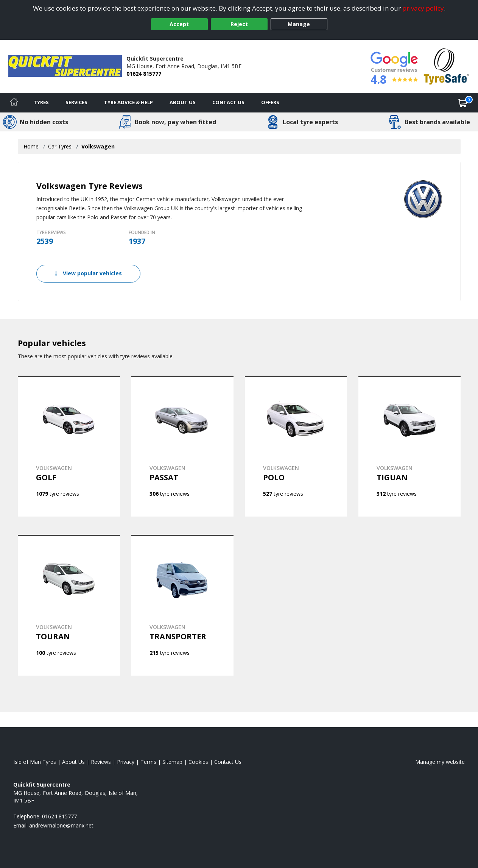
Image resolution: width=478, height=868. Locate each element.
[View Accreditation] (446, 66)
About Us (183, 102)
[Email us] (61, 825)
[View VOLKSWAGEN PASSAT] (182, 446)
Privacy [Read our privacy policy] (126, 762)
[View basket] (463, 103)
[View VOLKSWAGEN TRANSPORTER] (182, 605)
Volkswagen (98, 146)
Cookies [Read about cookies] (198, 762)
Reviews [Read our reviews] (101, 762)
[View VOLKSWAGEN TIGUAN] (409, 446)
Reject (239, 24)
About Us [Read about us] (73, 762)
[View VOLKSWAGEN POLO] (296, 446)
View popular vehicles (88, 273)
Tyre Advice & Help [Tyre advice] (128, 102)
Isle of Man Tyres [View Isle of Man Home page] (35, 762)
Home (31, 146)
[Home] (14, 103)
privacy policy (423, 8)
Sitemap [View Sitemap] (172, 762)
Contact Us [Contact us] (228, 102)
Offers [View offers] (270, 102)
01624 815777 (144, 74)
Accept (179, 24)
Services (76, 102)
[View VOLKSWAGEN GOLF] (69, 446)
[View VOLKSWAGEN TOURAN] (69, 605)
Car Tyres (60, 146)
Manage (299, 24)
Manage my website (440, 762)
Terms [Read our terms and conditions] (148, 762)
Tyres (41, 102)
